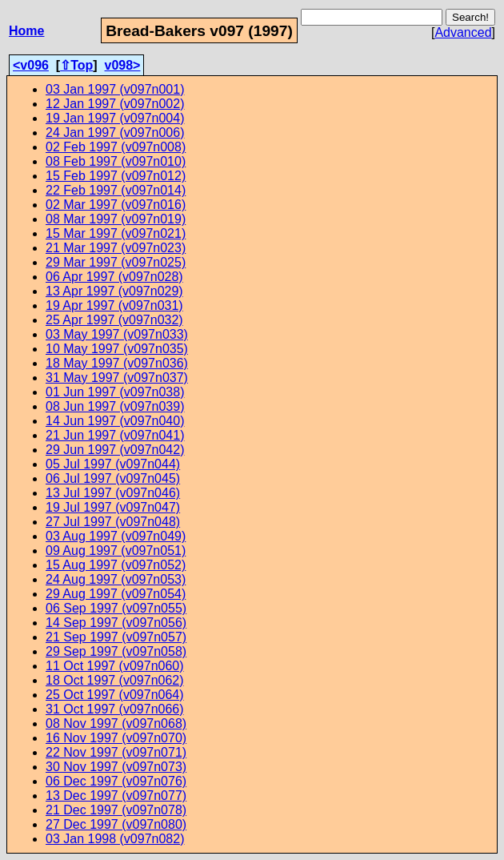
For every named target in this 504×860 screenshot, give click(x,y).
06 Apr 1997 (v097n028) (114, 277)
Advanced (463, 32)
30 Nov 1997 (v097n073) (116, 767)
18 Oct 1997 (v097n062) (115, 680)
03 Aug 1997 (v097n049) (116, 536)
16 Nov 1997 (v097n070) (116, 738)
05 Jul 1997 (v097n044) (113, 464)
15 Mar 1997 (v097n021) (116, 233)
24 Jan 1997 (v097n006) (115, 133)
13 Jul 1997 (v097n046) (113, 493)
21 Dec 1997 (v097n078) (116, 810)
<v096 (31, 65)
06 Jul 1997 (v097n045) (113, 478)
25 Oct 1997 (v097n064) (115, 695)
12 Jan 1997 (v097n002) (115, 104)
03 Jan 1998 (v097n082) (115, 839)
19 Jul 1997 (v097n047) (113, 507)
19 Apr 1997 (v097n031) (114, 305)
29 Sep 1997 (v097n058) (116, 651)
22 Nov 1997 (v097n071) (116, 752)
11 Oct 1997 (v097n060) (115, 666)
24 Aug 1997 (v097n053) (116, 579)
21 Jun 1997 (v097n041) (115, 435)
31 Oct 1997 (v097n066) (115, 709)
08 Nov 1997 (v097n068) (116, 723)
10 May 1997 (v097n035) (117, 349)
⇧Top (76, 65)
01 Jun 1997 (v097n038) (115, 392)
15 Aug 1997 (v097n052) (116, 565)
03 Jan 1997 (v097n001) (115, 89)
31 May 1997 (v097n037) (117, 378)
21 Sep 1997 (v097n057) (116, 637)
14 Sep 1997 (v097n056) (116, 623)
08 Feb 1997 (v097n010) (116, 161)
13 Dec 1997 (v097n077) (116, 796)
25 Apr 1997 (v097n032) (114, 320)
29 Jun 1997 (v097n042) (115, 450)
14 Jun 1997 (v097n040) (115, 421)
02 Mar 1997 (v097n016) (116, 205)
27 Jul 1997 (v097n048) (113, 522)
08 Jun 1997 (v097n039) (115, 406)
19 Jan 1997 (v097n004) (115, 118)
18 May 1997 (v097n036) (117, 363)
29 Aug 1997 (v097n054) (116, 594)
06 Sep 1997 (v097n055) (116, 608)
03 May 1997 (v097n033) (117, 334)
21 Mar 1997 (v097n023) (116, 248)
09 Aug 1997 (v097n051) (116, 551)
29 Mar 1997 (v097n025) (116, 262)
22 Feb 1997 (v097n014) (116, 190)
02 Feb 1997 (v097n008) (116, 147)
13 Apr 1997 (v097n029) (114, 291)
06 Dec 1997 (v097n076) (116, 781)
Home (26, 31)
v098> (123, 65)
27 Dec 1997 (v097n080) (116, 824)
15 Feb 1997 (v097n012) (116, 176)
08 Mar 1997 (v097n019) (116, 219)
